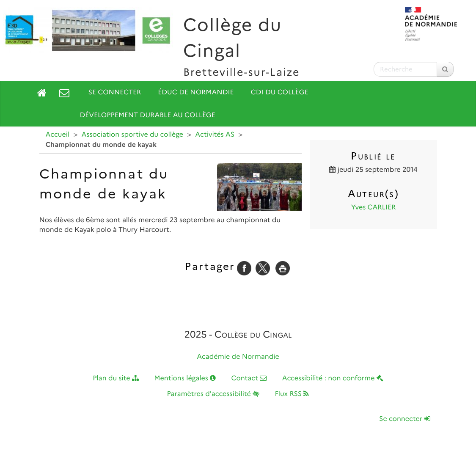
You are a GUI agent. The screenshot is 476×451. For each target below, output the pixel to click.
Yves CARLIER (374, 208)
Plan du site (116, 378)
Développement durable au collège (148, 115)
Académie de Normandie (238, 357)
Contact (249, 378)
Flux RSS (292, 394)
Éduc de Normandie (196, 92)
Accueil (58, 135)
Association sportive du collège (133, 135)
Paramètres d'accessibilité (213, 394)
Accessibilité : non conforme (333, 378)
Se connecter (115, 92)
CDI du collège (280, 92)
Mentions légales (185, 378)
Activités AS (215, 135)
